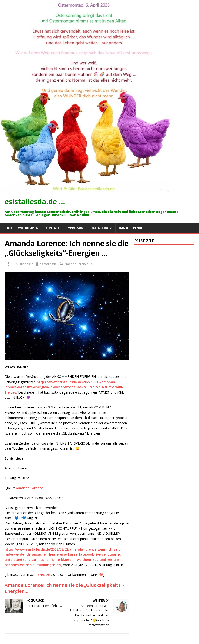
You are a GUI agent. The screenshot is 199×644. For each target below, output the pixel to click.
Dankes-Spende (131, 228)
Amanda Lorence (76, 264)
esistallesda (48, 264)
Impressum (75, 228)
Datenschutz (101, 228)
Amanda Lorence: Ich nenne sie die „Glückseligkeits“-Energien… (64, 588)
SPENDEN (45, 575)
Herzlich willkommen (21, 228)
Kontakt (53, 228)
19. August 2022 (22, 264)
